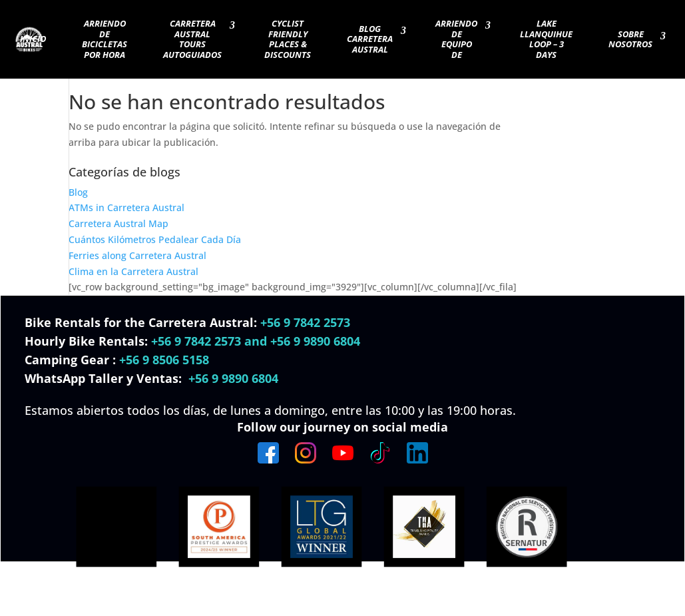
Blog (78, 192)
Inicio (33, 39)
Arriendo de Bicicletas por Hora (105, 40)
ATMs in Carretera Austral (126, 207)
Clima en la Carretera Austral (133, 271)
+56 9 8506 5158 (164, 360)
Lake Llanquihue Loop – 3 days (546, 40)
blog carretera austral (370, 40)
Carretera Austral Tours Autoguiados (192, 40)
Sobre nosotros (630, 40)
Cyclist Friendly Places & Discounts (288, 40)
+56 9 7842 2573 (305, 322)
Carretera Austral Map (118, 223)
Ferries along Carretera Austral (137, 255)
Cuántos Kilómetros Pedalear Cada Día (155, 239)
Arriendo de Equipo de (456, 40)
